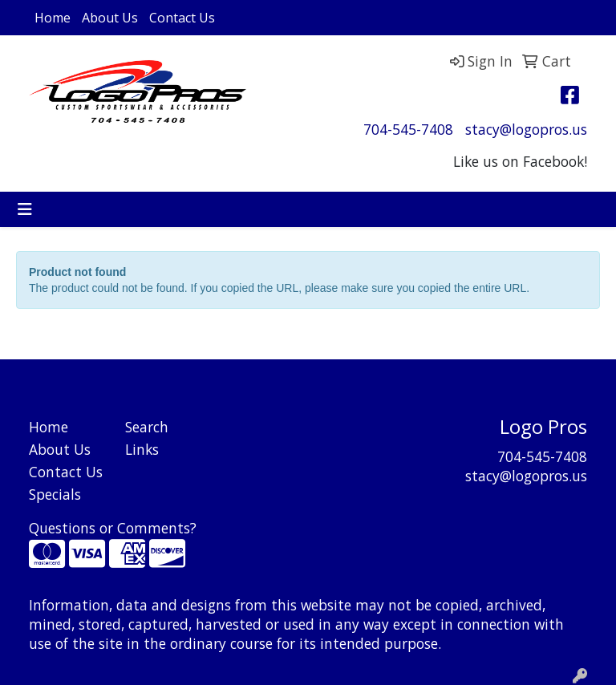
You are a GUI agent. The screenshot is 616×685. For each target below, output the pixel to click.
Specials (55, 494)
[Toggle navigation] (25, 209)
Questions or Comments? (113, 528)
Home (53, 18)
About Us (110, 18)
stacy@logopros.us (526, 129)
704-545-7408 (408, 129)
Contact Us (182, 18)
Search (147, 427)
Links (142, 449)
